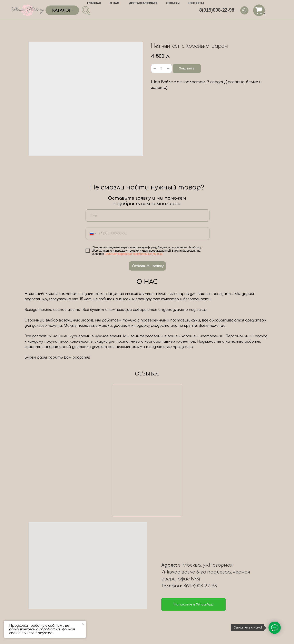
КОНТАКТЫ (196, 3)
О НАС (114, 3)
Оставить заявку (148, 266)
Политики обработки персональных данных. (134, 254)
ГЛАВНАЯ (94, 3)
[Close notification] (83, 624)
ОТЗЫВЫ (173, 3)
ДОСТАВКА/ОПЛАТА (143, 3)
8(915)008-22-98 (217, 10)
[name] (148, 216)
